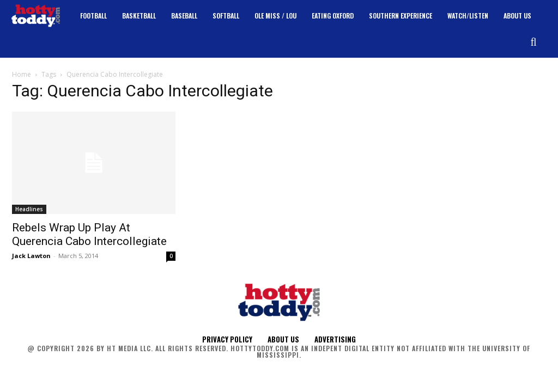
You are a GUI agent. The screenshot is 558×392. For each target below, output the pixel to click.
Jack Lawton (31, 256)
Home (22, 74)
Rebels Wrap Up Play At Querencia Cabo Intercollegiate (89, 234)
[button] (533, 42)
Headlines (29, 209)
